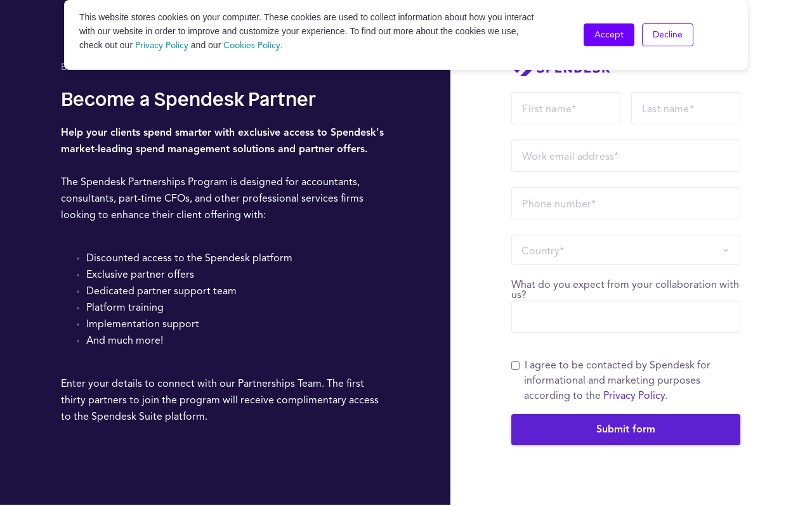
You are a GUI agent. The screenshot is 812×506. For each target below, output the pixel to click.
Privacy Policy (162, 46)
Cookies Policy (252, 46)
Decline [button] (668, 35)
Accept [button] (609, 35)
